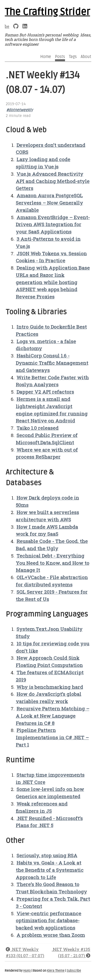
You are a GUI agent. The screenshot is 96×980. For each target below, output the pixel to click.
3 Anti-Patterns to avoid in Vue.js (48, 242)
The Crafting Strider (47, 12)
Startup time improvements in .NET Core (50, 778)
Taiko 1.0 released (37, 428)
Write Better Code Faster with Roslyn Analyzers (52, 381)
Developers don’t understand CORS (50, 149)
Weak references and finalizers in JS (42, 807)
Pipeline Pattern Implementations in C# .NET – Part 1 (52, 737)
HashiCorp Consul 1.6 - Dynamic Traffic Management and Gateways (52, 363)
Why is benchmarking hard (50, 687)
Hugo (27, 971)
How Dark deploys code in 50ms (47, 501)
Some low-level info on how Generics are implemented (50, 793)
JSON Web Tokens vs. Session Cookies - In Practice (51, 257)
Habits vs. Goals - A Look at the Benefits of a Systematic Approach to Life (50, 870)
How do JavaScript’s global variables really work (48, 698)
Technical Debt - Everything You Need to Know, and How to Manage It (52, 563)
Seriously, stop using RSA (47, 855)
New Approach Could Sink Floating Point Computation (49, 661)
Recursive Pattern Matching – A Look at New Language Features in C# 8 (52, 716)
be (7, 26)
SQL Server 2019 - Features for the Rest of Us (52, 595)
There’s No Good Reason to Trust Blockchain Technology (51, 888)
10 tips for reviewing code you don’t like (52, 647)
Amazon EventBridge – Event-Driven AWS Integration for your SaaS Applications (53, 225)
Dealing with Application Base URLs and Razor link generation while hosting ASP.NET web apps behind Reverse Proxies (53, 282)
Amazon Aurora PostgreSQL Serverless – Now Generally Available (49, 203)
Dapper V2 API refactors (45, 392)
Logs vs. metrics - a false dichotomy (46, 345)
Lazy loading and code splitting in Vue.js (43, 163)
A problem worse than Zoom (51, 935)
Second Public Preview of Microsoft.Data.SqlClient (47, 439)
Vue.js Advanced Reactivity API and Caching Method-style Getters (53, 181)
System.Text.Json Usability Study (49, 633)
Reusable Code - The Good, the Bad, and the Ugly (52, 545)
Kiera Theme (56, 971)
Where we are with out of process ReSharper (47, 453)
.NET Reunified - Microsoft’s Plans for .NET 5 (49, 822)
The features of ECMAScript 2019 (50, 676)
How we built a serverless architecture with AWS (47, 516)
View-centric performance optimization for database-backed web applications (48, 921)
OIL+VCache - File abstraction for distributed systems (52, 581)
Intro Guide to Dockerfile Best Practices (51, 330)
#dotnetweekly (20, 110)
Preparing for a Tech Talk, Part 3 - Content (53, 902)
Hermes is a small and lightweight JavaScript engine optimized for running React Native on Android (52, 410)
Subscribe (74, 971)
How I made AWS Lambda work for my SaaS (47, 530)
